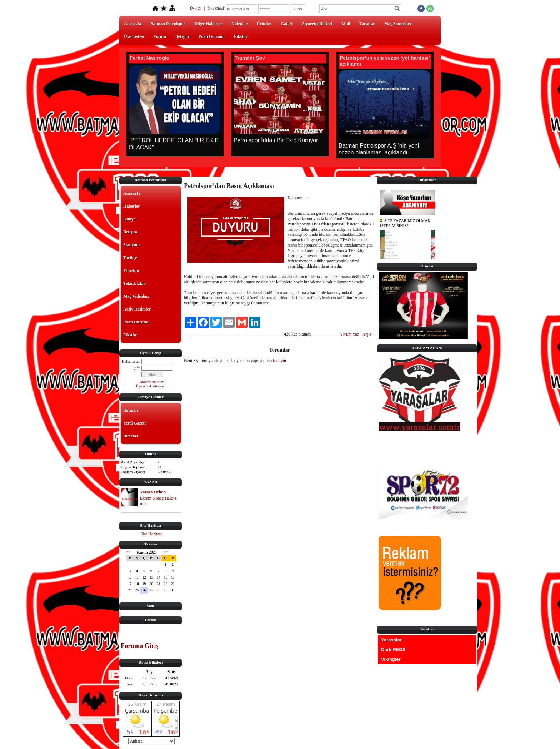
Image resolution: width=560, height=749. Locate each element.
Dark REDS (393, 649)
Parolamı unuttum (151, 382)
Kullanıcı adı (131, 361)
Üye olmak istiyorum (151, 386)
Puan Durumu (211, 36)
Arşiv (367, 334)
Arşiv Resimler (137, 309)
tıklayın (279, 361)
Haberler (132, 206)
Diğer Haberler (208, 24)
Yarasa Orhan (153, 492)
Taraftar (367, 24)
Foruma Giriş (140, 646)
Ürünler (264, 24)
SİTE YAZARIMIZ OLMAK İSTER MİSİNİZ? (405, 223)
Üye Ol (196, 8)
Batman (131, 410)
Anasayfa (132, 24)
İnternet (131, 436)
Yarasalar (391, 640)
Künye (129, 219)
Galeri (287, 24)
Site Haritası (151, 534)
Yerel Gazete (135, 423)
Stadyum (131, 245)
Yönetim (131, 271)
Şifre (137, 368)
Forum (159, 36)
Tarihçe (130, 258)
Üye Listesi (134, 36)
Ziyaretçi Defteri (317, 24)
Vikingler (391, 659)
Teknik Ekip (134, 283)
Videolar (240, 24)
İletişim (182, 36)
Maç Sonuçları (398, 24)
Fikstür (241, 36)
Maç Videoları (136, 296)
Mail (346, 24)
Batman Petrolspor (168, 24)
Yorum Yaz (349, 334)
